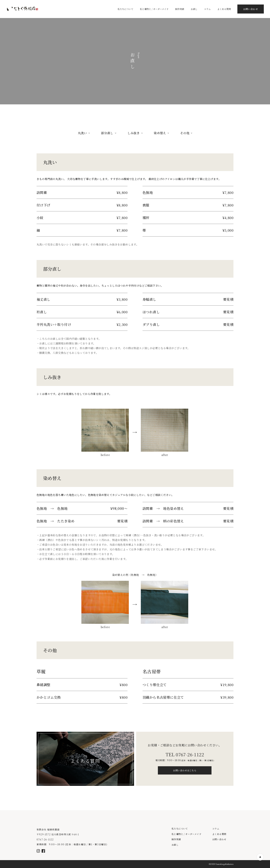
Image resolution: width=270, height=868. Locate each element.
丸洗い (84, 133)
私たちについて (180, 829)
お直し (175, 845)
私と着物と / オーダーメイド (186, 834)
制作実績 (176, 839)
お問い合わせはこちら (185, 770)
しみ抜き (135, 133)
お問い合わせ (219, 839)
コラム (216, 829)
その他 (186, 133)
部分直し (109, 133)
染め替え (161, 133)
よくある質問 (219, 834)
